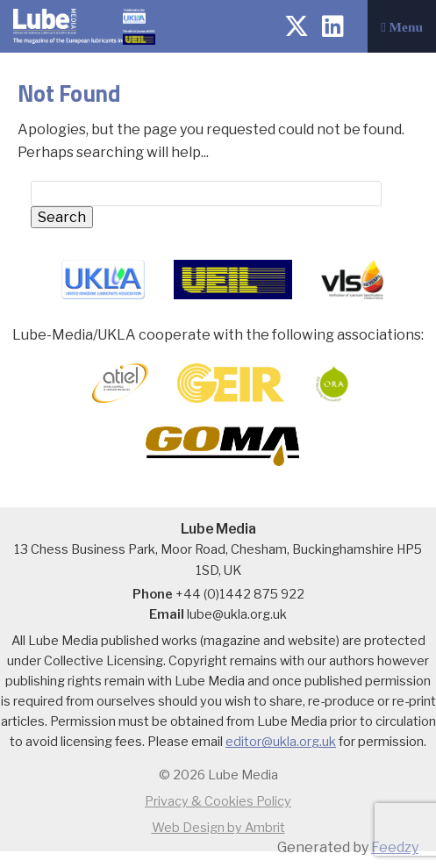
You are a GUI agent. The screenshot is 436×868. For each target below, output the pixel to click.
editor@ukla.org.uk (281, 742)
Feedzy (395, 847)
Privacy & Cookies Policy (218, 801)
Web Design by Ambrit (218, 828)
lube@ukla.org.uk (237, 614)
